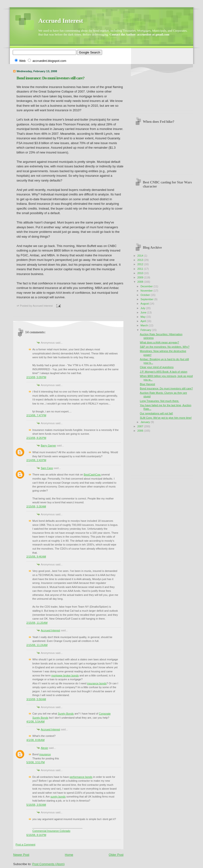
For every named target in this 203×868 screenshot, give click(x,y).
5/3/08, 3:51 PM (35, 762)
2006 (141, 431)
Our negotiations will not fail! (157, 413)
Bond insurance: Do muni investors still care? (50, 78)
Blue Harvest (148, 384)
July (143, 308)
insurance (45, 754)
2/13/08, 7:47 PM (36, 415)
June (144, 312)
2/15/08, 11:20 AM (37, 623)
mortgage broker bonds (65, 675)
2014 (141, 256)
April (143, 321)
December (147, 286)
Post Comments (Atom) (49, 864)
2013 (141, 260)
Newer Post (21, 855)
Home (69, 855)
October (145, 295)
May (143, 317)
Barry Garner (48, 446)
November (147, 291)
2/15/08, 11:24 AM (37, 645)
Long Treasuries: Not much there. (160, 401)
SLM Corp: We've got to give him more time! (166, 418)
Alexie (44, 748)
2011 (141, 269)
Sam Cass (47, 468)
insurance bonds (97, 683)
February (146, 330)
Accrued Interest (61, 21)
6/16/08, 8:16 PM (36, 835)
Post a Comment (25, 845)
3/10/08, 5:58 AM (36, 699)
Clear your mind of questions (157, 367)
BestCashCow (92, 475)
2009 (141, 277)
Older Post (116, 855)
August (145, 304)
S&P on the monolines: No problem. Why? (165, 347)
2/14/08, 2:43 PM (36, 460)
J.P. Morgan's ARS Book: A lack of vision (164, 372)
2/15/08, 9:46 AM (36, 557)
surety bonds (58, 797)
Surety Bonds (66, 714)
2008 (141, 282)
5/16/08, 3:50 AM (36, 805)
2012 (141, 264)
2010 (141, 273)
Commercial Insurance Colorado (51, 831)
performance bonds (81, 777)
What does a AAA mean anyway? (159, 342)
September (147, 299)
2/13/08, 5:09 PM (36, 377)
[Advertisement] (156, 89)
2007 (141, 426)
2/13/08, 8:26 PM (36, 438)
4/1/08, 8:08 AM (35, 740)
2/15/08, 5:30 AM (36, 506)
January (145, 422)
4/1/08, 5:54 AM (35, 721)
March (145, 325)
